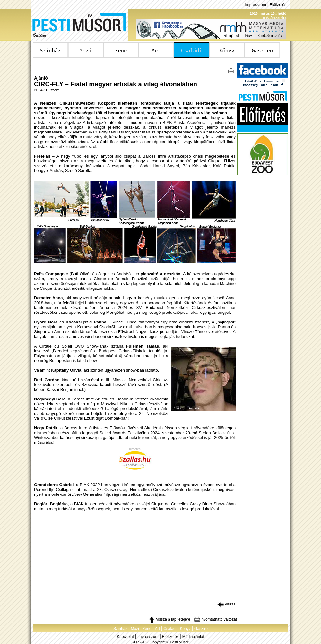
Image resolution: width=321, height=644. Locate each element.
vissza (226, 604)
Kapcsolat (125, 637)
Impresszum (255, 5)
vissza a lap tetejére (169, 619)
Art (157, 629)
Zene (147, 629)
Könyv (185, 629)
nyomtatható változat (215, 619)
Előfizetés (278, 5)
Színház (120, 629)
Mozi (135, 629)
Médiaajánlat (193, 637)
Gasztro (201, 629)
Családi (170, 629)
